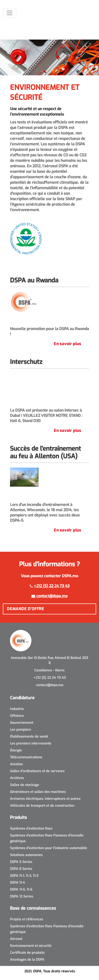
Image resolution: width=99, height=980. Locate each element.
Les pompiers (20, 730)
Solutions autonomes (26, 855)
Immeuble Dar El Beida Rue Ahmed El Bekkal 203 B (49, 660)
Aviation (16, 764)
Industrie (17, 709)
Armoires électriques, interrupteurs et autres (45, 799)
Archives (17, 778)
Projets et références (27, 919)
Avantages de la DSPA (27, 960)
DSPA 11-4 (17, 883)
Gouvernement (22, 723)
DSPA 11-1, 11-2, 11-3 (24, 876)
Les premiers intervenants (31, 743)
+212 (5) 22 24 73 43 (52, 586)
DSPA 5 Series (21, 862)
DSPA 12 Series (22, 896)
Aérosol (16, 939)
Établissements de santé (29, 737)
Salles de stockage (25, 785)
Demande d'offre (26, 609)
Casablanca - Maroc (49, 670)
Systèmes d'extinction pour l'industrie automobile (49, 848)
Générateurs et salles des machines (38, 792)
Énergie (16, 750)
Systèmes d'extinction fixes (31, 829)
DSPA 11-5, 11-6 (21, 890)
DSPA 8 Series (21, 869)
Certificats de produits (27, 953)
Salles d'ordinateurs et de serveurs (37, 771)
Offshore (17, 716)
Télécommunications (26, 757)
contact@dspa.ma (52, 596)
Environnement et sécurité (31, 946)
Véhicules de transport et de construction (42, 806)
